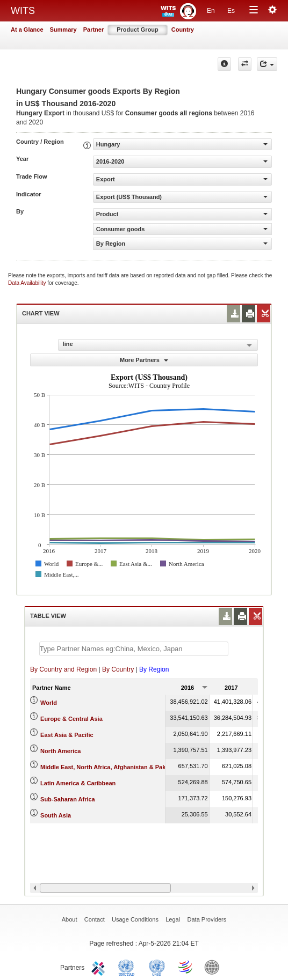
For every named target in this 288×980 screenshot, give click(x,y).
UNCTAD (128, 967)
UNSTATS (157, 967)
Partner (94, 30)
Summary (63, 30)
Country (183, 30)
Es (231, 11)
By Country (118, 669)
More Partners (144, 360)
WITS (23, 11)
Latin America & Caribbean (78, 783)
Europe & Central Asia (71, 719)
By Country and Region (63, 669)
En (211, 11)
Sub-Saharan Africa (68, 799)
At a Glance (27, 30)
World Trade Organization (186, 967)
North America (60, 751)
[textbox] (134, 649)
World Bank (214, 967)
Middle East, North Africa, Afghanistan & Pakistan (110, 767)
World (49, 703)
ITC (100, 967)
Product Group (138, 30)
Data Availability (28, 283)
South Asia (56, 815)
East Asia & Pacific (67, 735)
